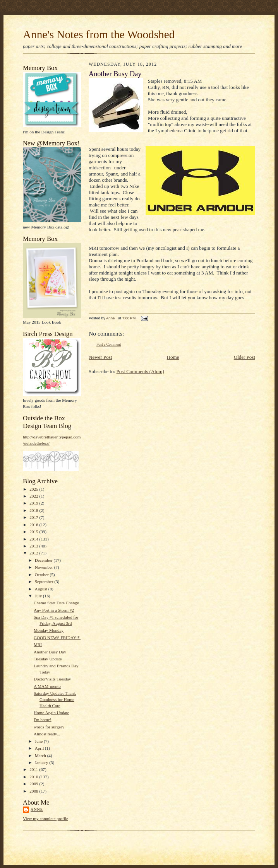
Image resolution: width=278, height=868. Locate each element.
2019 (34, 503)
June (39, 741)
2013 (34, 546)
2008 (34, 791)
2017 (34, 517)
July (39, 596)
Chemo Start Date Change (56, 603)
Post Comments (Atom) (141, 371)
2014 (34, 539)
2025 (34, 489)
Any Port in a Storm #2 (54, 610)
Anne (37, 809)
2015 (34, 532)
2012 (34, 553)
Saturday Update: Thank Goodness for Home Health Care (55, 699)
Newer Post (100, 357)
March (41, 755)
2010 (34, 777)
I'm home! (43, 720)
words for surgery (49, 727)
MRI (38, 645)
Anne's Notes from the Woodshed (99, 34)
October (42, 575)
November (45, 567)
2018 (34, 510)
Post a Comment (109, 344)
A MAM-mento (47, 686)
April (40, 748)
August (42, 589)
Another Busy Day (50, 652)
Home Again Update (51, 713)
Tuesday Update (48, 659)
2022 (34, 496)
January (42, 762)
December (44, 560)
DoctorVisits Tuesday (52, 679)
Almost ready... (47, 734)
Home (173, 357)
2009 (34, 784)
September (45, 582)
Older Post (245, 357)
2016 (34, 525)
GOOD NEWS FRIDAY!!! (57, 638)
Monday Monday (49, 630)
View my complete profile (45, 819)
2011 (34, 769)
